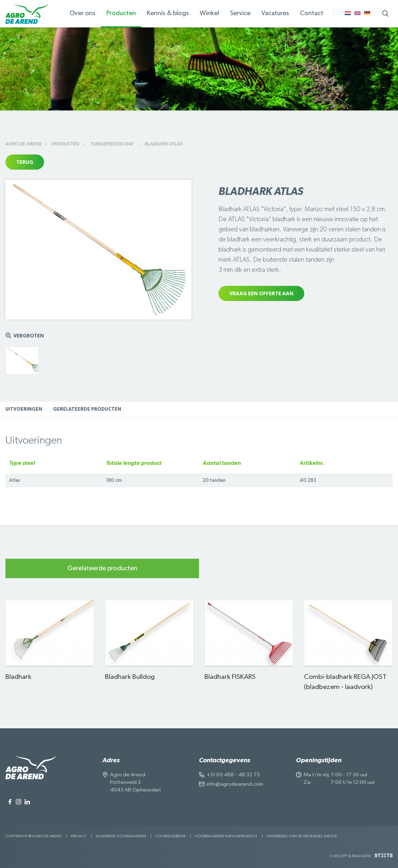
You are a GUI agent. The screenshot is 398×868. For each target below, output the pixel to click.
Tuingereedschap (113, 144)
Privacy (79, 836)
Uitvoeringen (24, 409)
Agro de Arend (23, 144)
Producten (66, 144)
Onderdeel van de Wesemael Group (302, 836)
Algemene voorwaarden (121, 836)
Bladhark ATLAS (164, 144)
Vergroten (29, 336)
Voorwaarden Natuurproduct (226, 836)
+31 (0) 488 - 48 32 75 (233, 775)
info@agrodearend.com (235, 784)
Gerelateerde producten (87, 409)
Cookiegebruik (170, 836)
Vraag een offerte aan (261, 294)
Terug (25, 162)
